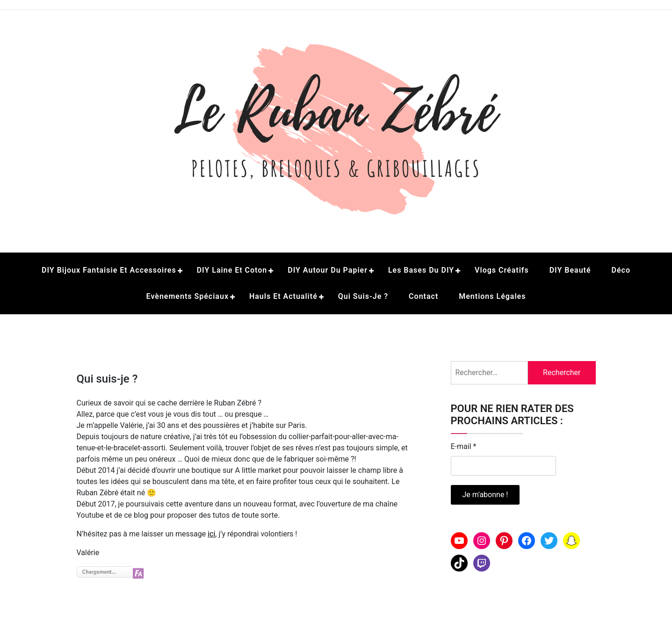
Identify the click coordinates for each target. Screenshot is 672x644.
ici (211, 534)
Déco (621, 270)
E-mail (464, 446)
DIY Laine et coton (232, 270)
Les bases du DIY (421, 270)
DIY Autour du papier (328, 270)
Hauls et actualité (283, 296)
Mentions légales (492, 296)
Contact (423, 296)
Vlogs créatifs (502, 270)
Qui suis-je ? (363, 296)
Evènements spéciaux (188, 296)
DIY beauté (570, 270)
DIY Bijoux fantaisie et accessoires (109, 270)
